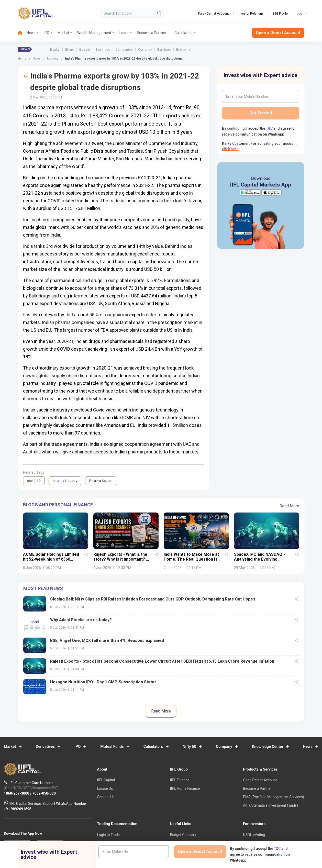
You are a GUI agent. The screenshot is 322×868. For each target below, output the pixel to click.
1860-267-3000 (17, 793)
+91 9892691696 (18, 809)
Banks (55, 50)
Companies (124, 50)
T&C (269, 128)
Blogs (70, 50)
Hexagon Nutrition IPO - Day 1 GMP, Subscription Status (103, 682)
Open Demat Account (260, 780)
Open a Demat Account (278, 33)
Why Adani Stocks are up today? (81, 620)
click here (230, 149)
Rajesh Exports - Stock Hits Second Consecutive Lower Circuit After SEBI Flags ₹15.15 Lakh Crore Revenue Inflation (162, 661)
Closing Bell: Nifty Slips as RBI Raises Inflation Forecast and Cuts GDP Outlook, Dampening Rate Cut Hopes (153, 599)
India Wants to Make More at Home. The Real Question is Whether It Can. (191, 559)
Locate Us (105, 789)
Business (103, 50)
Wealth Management (94, 33)
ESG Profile (280, 14)
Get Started (261, 113)
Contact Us (106, 797)
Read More (289, 506)
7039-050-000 (44, 793)
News (31, 33)
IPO (47, 33)
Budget (85, 50)
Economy (183, 50)
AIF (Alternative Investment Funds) (270, 806)
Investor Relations (251, 14)
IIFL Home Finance (185, 789)
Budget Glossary (183, 835)
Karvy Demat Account (214, 14)
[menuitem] (22, 33)
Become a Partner (152, 33)
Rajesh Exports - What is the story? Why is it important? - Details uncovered (120, 559)
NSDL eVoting (254, 835)
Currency (145, 50)
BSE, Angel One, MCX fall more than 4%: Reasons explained (107, 641)
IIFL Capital (106, 780)
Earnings (164, 50)
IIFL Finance (180, 780)
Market (63, 33)
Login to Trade (108, 835)
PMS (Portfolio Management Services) (274, 797)
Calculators (184, 33)
